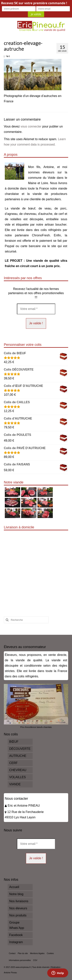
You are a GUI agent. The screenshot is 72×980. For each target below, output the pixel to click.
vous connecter (31, 126)
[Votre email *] (36, 309)
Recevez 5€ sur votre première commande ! (34, 3)
